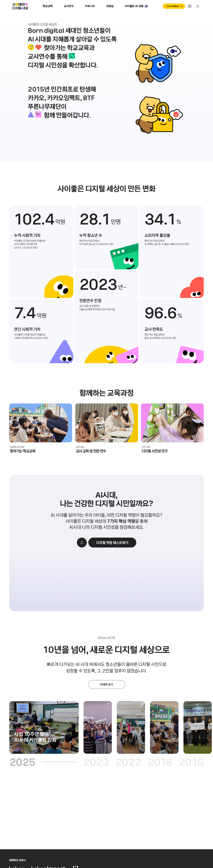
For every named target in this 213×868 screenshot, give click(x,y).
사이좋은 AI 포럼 (134, 6)
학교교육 (48, 6)
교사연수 (69, 6)
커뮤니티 (90, 6)
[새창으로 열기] (174, 6)
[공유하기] (82, 553)
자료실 (110, 6)
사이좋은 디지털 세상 (20, 6)
